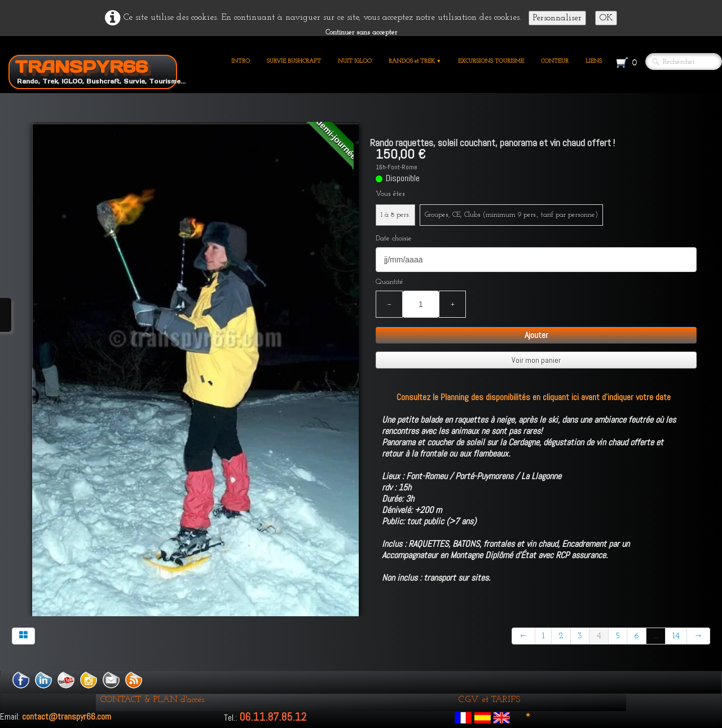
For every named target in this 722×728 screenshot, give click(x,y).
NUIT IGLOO (355, 61)
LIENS (594, 61)
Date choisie (394, 238)
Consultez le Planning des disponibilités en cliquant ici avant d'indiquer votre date (534, 397)
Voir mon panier (536, 360)
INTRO (241, 61)
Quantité (389, 282)
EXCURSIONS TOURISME (491, 61)
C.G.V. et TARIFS (489, 700)
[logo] (97, 70)
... (656, 636)
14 (676, 636)
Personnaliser (557, 18)
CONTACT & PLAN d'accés (152, 700)
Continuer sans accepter (361, 32)
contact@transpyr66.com (67, 716)
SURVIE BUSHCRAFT (294, 61)
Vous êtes (390, 194)
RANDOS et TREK (415, 61)
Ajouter (536, 335)
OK (606, 18)
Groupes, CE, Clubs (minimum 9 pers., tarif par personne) (511, 215)
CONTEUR (555, 61)
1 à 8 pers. (395, 215)
